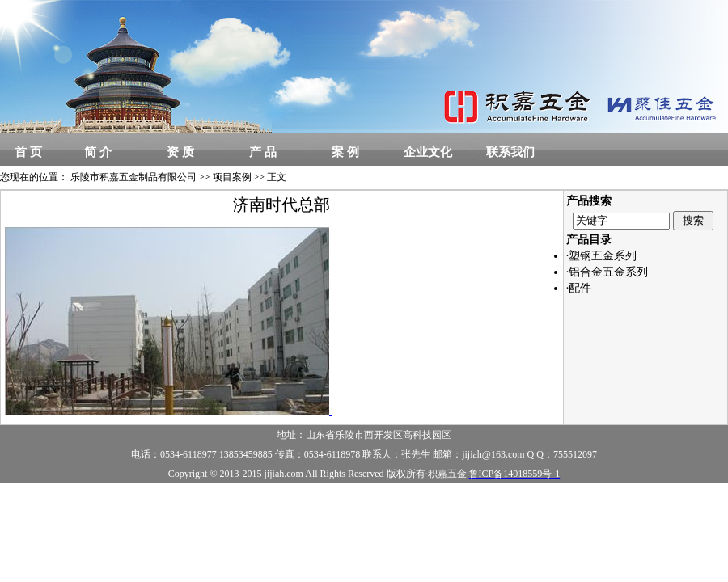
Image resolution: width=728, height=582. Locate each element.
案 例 (345, 152)
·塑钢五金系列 (602, 256)
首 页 (28, 152)
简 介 (98, 152)
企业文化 (428, 152)
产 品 (263, 152)
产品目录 (589, 240)
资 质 (180, 152)
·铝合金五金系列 (607, 272)
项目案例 (232, 177)
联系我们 (510, 152)
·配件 (579, 288)
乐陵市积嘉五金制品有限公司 (133, 177)
